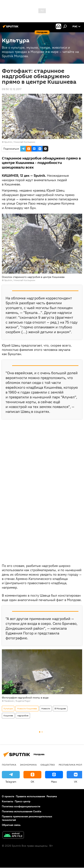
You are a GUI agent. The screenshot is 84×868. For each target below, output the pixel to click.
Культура (8, 708)
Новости (46, 708)
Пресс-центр (23, 801)
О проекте (8, 796)
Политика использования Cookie (22, 811)
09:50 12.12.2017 (12, 89)
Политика (9, 765)
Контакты (8, 801)
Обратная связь (11, 825)
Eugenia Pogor (23, 701)
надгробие (23, 716)
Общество (48, 765)
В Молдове (60, 708)
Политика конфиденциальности (21, 806)
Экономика (28, 765)
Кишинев (8, 716)
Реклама (52, 796)
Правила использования (30, 796)
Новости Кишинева (27, 708)
